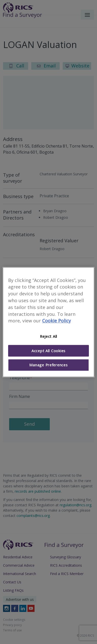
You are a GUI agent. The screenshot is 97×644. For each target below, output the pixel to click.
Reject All (48, 337)
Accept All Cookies (48, 351)
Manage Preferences (48, 365)
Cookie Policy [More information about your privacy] (56, 321)
